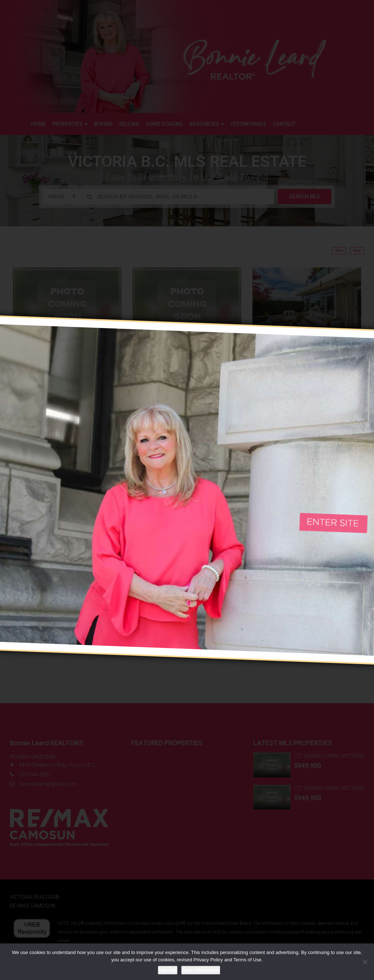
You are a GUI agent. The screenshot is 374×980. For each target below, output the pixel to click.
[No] (365, 962)
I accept (168, 970)
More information (201, 970)
